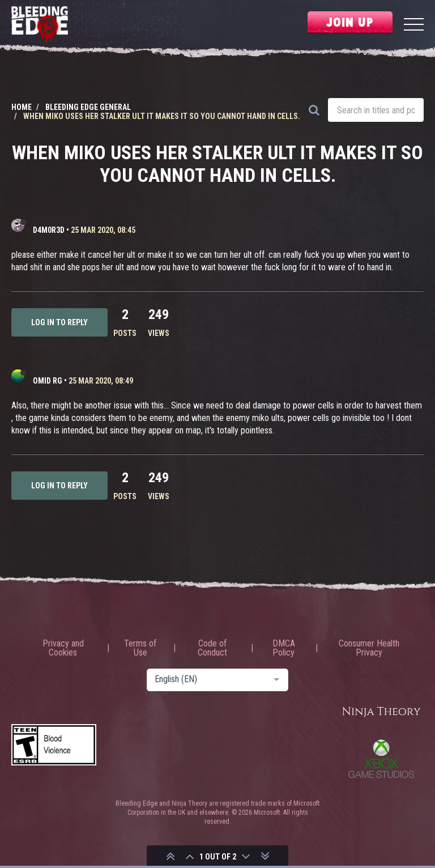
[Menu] (414, 26)
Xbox (381, 759)
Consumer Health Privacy (369, 648)
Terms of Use (140, 648)
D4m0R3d (49, 230)
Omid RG (48, 381)
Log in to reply (59, 322)
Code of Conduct (212, 648)
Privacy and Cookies (63, 648)
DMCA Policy (284, 648)
